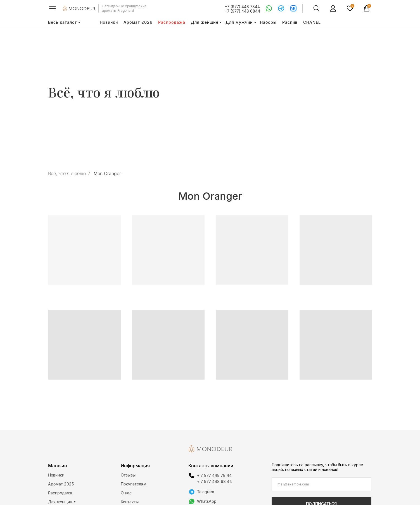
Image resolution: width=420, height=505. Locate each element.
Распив (290, 22)
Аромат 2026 (138, 22)
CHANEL (312, 22)
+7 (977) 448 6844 (242, 11)
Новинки (109, 22)
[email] (321, 484)
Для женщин (205, 22)
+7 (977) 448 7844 (242, 7)
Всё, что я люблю (67, 174)
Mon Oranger (107, 174)
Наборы (268, 22)
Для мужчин (239, 22)
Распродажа (172, 22)
